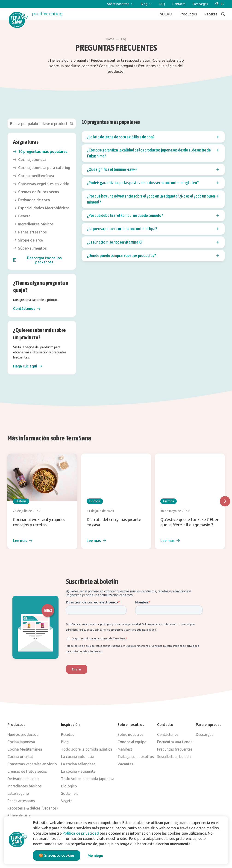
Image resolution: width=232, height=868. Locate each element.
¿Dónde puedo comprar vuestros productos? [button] (153, 256)
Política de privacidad (81, 833)
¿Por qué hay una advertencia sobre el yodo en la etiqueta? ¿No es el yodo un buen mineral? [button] (153, 199)
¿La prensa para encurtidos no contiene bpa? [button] (153, 229)
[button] (27, 309)
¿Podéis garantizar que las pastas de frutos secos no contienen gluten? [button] (153, 183)
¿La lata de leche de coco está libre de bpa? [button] (153, 137)
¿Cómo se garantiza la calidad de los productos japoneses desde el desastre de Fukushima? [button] (153, 153)
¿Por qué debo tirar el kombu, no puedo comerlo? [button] (153, 216)
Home (110, 39)
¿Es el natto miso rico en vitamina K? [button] (153, 242)
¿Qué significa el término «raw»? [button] (153, 169)
